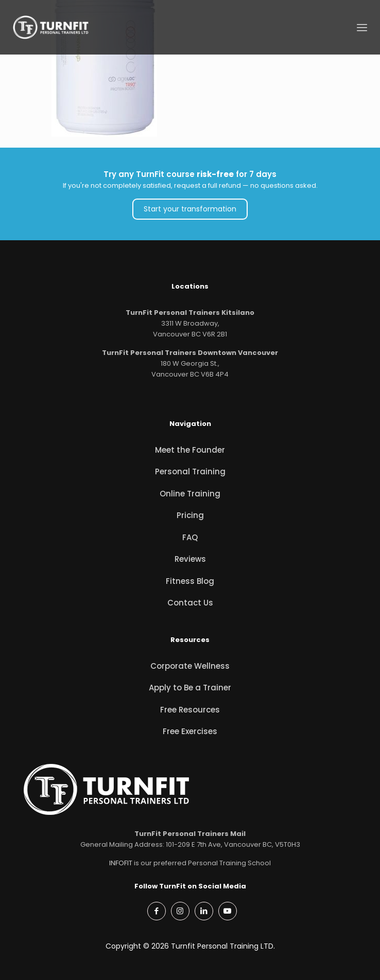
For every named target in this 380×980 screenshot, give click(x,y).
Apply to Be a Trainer (190, 688)
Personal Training (190, 471)
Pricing (190, 515)
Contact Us (190, 603)
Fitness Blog (190, 581)
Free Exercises (190, 731)
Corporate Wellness (190, 666)
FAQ (190, 537)
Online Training (190, 494)
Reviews (190, 559)
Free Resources (190, 710)
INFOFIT (121, 863)
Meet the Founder (190, 450)
